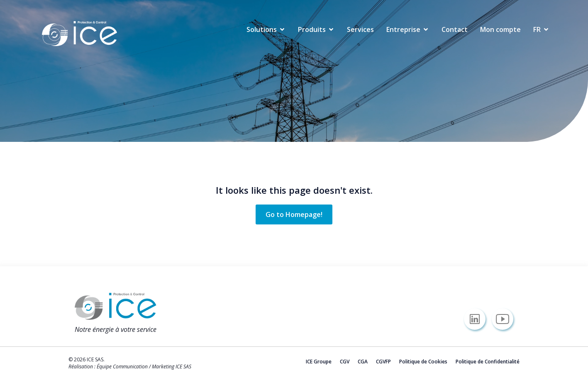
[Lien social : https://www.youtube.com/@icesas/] (506, 319)
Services (360, 29)
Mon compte (500, 29)
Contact (455, 29)
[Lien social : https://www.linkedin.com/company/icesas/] (478, 319)
